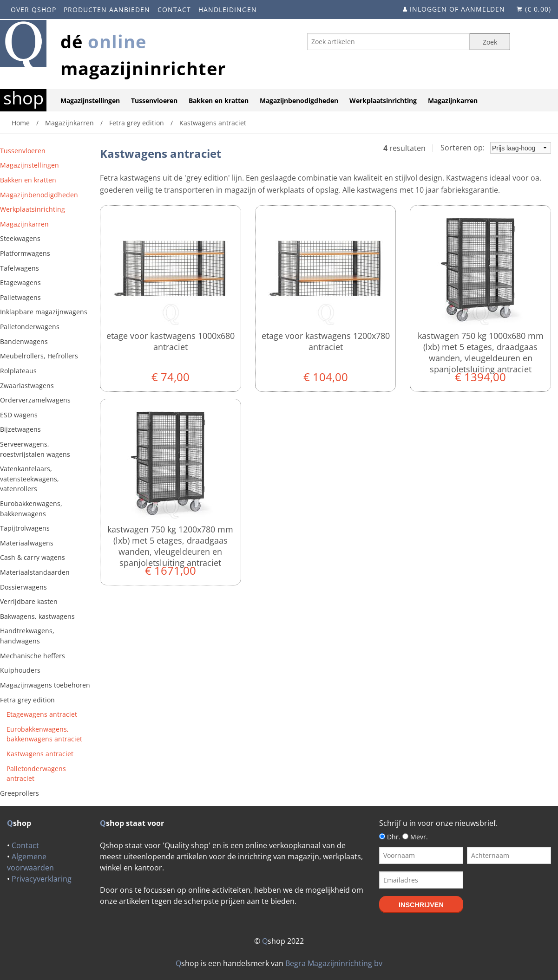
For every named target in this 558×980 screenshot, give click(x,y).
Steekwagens (20, 238)
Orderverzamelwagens (35, 400)
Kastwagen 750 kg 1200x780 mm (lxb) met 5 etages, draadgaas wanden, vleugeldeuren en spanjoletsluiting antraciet (170, 546)
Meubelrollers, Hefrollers (39, 356)
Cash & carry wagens (33, 557)
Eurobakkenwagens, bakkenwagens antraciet (44, 734)
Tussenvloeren (154, 101)
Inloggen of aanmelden (457, 9)
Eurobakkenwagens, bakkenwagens (31, 509)
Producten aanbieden (107, 10)
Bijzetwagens (20, 429)
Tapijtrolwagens (25, 528)
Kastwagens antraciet (40, 754)
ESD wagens (19, 415)
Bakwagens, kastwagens (37, 616)
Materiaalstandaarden (35, 572)
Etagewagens (20, 282)
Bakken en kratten (219, 101)
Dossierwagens (23, 587)
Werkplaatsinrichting (383, 101)
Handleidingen (228, 10)
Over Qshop (33, 10)
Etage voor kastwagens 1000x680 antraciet (171, 341)
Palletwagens (20, 297)
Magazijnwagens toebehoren (45, 685)
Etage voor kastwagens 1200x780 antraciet (326, 341)
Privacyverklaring (42, 879)
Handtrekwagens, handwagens (27, 636)
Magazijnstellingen (90, 101)
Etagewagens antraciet (42, 714)
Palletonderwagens (30, 327)
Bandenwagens (24, 341)
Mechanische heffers (33, 656)
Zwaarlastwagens (27, 386)
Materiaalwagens (27, 543)
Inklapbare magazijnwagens (44, 312)
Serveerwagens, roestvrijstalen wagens (35, 449)
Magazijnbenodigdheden (299, 101)
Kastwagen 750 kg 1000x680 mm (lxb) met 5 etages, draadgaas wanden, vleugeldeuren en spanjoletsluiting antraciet (481, 352)
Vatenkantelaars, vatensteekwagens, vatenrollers (30, 479)
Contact (174, 10)
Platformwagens (25, 253)
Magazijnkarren (453, 101)
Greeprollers (20, 793)
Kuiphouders (20, 670)
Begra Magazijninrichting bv (334, 963)
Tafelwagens (20, 268)
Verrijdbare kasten (29, 601)
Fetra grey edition (27, 700)
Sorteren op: (496, 148)
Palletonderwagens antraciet (36, 774)
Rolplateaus (18, 371)
